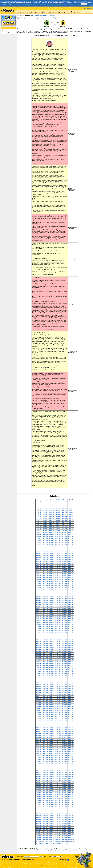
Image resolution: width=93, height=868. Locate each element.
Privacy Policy (77, 4)
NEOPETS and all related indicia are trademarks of (15, 863)
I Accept (84, 4)
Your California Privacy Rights (14, 866)
